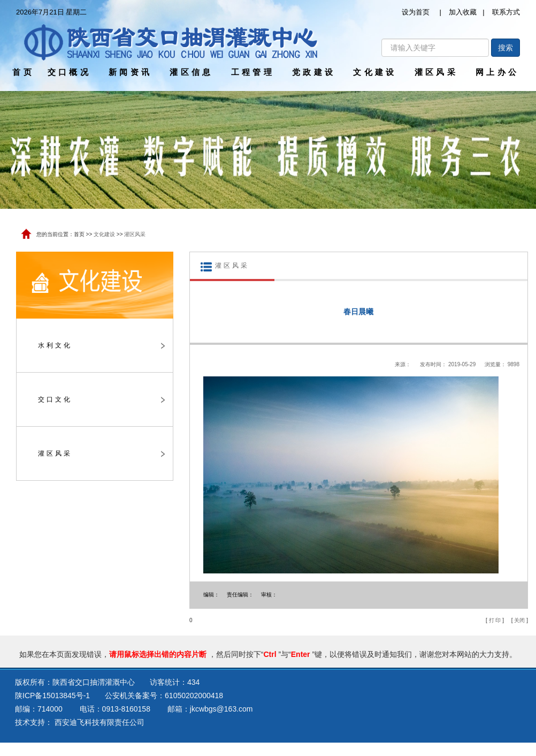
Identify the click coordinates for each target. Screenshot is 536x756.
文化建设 (375, 72)
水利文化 (101, 345)
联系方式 (506, 12)
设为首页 (416, 12)
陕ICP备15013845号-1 (52, 695)
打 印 (495, 620)
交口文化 (101, 399)
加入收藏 (463, 12)
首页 (23, 72)
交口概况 (69, 72)
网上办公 (497, 72)
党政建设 (314, 72)
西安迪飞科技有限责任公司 (99, 722)
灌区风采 (436, 72)
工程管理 (253, 72)
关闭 (519, 620)
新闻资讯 (130, 72)
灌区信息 (191, 72)
